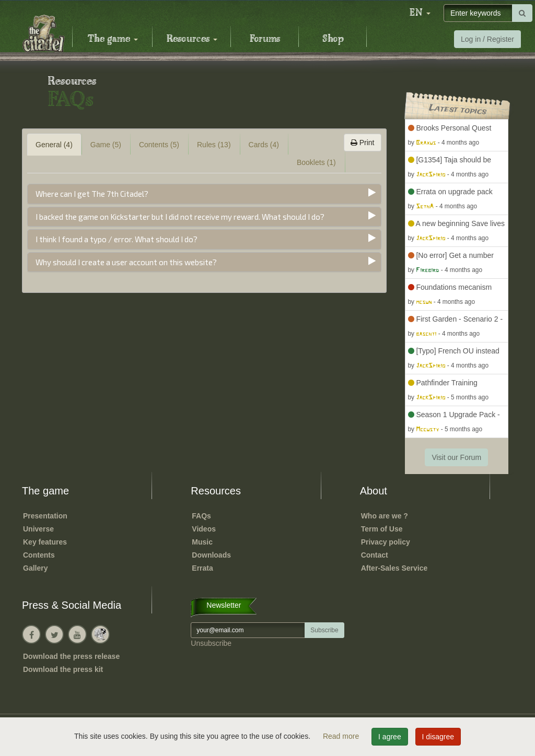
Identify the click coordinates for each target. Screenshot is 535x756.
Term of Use (382, 529)
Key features (45, 542)
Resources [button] (192, 39)
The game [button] (113, 39)
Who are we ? (385, 516)
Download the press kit (63, 669)
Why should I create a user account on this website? (126, 262)
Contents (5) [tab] (159, 145)
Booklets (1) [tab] (316, 162)
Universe (38, 529)
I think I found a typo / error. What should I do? (117, 239)
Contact (375, 555)
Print (363, 143)
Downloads (211, 555)
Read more (342, 736)
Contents (39, 555)
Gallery (35, 568)
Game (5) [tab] (106, 145)
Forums (265, 39)
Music (202, 542)
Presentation (45, 516)
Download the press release (71, 656)
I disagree (438, 737)
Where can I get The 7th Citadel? (92, 194)
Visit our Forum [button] (456, 457)
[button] (420, 13)
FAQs (201, 516)
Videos (204, 529)
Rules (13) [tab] (214, 145)
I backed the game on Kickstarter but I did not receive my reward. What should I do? (180, 217)
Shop (333, 39)
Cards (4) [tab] (264, 145)
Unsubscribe (211, 643)
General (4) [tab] (54, 145)
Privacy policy (386, 542)
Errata (202, 568)
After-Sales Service (394, 568)
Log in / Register (487, 39)
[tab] (204, 194)
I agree (390, 737)
